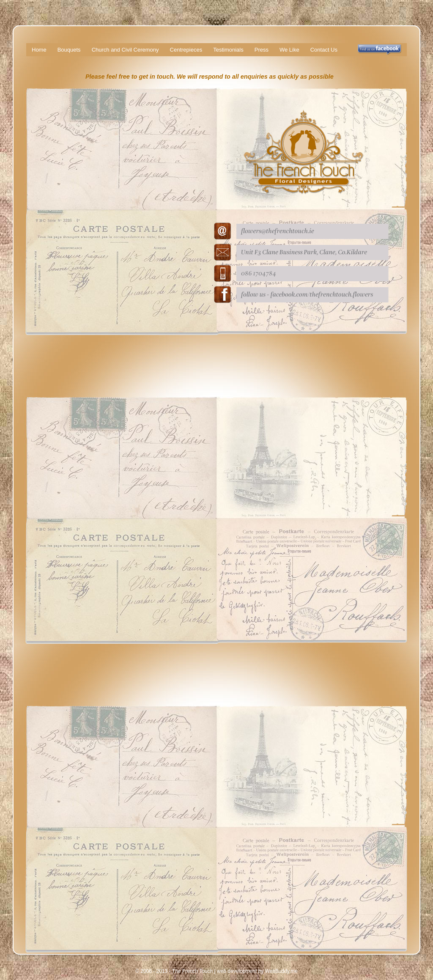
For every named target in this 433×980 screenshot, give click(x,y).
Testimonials (228, 50)
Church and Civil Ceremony (125, 50)
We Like (289, 50)
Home (39, 50)
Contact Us (324, 50)
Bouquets (69, 50)
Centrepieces (186, 50)
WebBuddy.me (281, 971)
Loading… (111, 514)
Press (262, 50)
